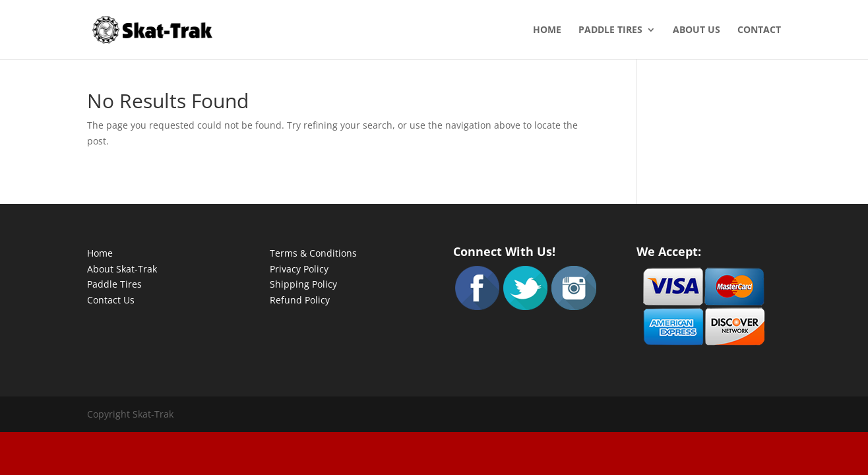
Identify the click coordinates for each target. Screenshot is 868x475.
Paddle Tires (610, 30)
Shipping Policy (303, 284)
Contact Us (111, 300)
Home (547, 30)
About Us (697, 30)
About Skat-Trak (122, 269)
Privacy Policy (299, 269)
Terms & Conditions (313, 253)
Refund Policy (300, 300)
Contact (759, 30)
